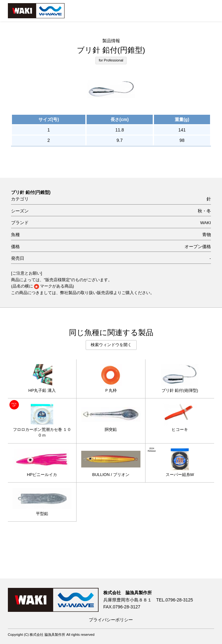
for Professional (111, 60)
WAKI (206, 223)
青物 (207, 235)
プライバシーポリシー (111, 620)
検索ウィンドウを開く (111, 345)
